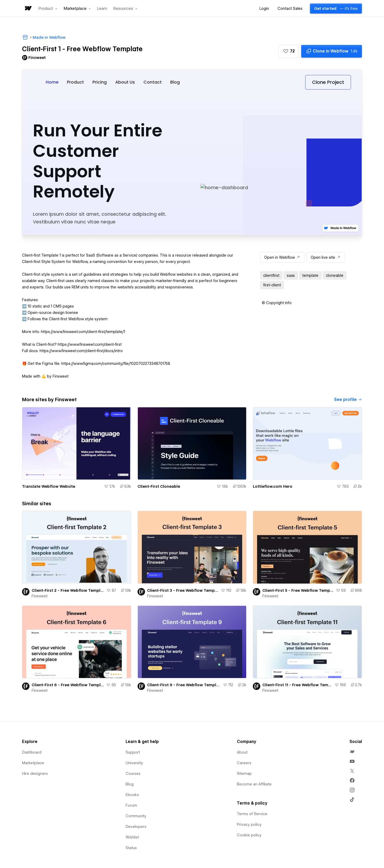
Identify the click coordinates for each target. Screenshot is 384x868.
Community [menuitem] (136, 816)
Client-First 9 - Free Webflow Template (184, 685)
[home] (28, 9)
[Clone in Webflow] (332, 51)
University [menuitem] (134, 763)
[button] (48, 8)
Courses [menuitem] (133, 774)
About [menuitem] (242, 752)
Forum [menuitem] (131, 805)
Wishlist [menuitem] (132, 837)
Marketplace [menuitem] (33, 763)
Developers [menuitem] (136, 827)
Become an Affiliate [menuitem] (254, 784)
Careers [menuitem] (244, 763)
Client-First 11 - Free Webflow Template (297, 685)
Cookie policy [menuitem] (249, 835)
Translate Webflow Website (49, 486)
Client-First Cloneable (159, 486)
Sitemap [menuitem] (244, 774)
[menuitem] (352, 752)
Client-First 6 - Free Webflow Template (68, 685)
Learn (102, 9)
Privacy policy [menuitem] (249, 824)
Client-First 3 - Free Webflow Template (183, 590)
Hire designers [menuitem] (35, 774)
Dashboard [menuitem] (32, 752)
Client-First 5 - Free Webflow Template (298, 590)
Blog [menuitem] (130, 784)
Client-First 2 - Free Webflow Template (68, 590)
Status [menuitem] (131, 848)
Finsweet (40, 596)
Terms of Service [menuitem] (252, 814)
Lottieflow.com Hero (273, 486)
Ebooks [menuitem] (132, 795)
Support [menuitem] (133, 752)
